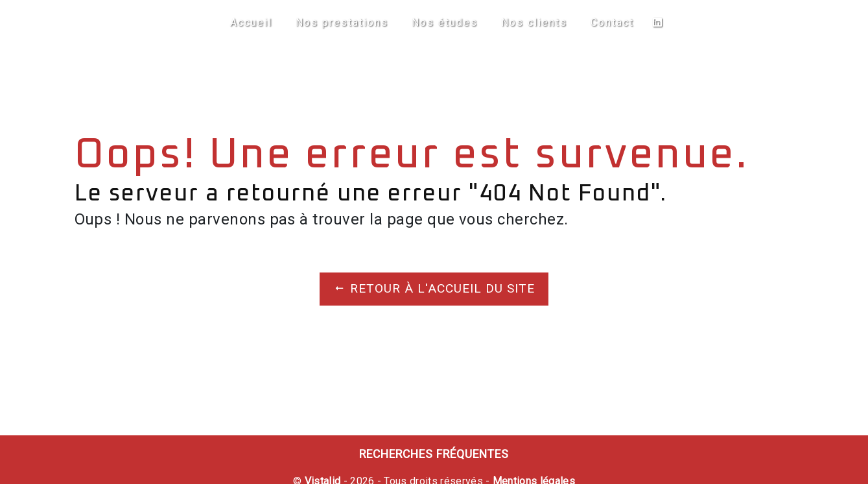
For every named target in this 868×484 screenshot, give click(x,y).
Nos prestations (342, 22)
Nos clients (534, 22)
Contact (612, 22)
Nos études (445, 22)
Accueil (251, 22)
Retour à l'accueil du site (434, 288)
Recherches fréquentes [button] (434, 454)
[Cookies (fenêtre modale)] (4, 476)
